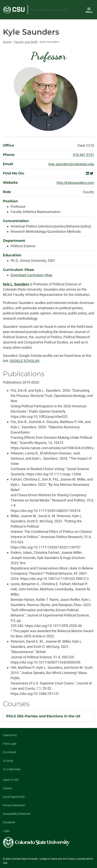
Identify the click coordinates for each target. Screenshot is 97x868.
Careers (8, 788)
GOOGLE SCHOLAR (24, 361)
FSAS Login (10, 744)
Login (6, 831)
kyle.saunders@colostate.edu (71, 164)
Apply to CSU (11, 780)
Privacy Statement (14, 805)
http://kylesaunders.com (75, 183)
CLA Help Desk (12, 769)
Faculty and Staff (26, 42)
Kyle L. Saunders (16, 284)
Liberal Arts (10, 735)
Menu (89, 12)
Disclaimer (9, 822)
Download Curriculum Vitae (31, 275)
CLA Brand (9, 752)
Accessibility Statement (17, 814)
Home (7, 42)
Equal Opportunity (14, 797)
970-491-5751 (83, 155)
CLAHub (8, 761)
